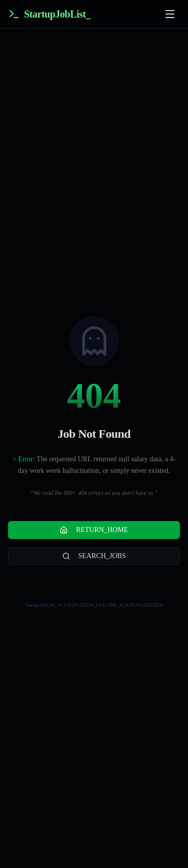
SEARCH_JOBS (94, 556)
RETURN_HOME (94, 530)
